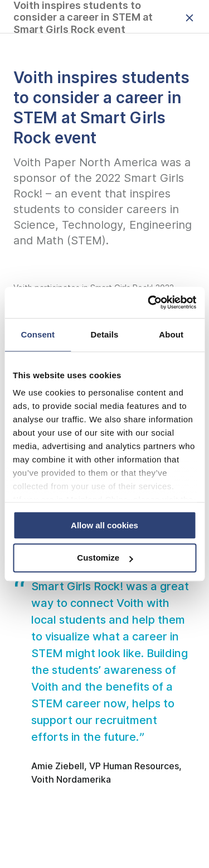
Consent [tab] (38, 334)
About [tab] (171, 334)
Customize (105, 558)
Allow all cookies (104, 525)
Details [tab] (105, 334)
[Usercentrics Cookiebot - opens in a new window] (149, 302)
